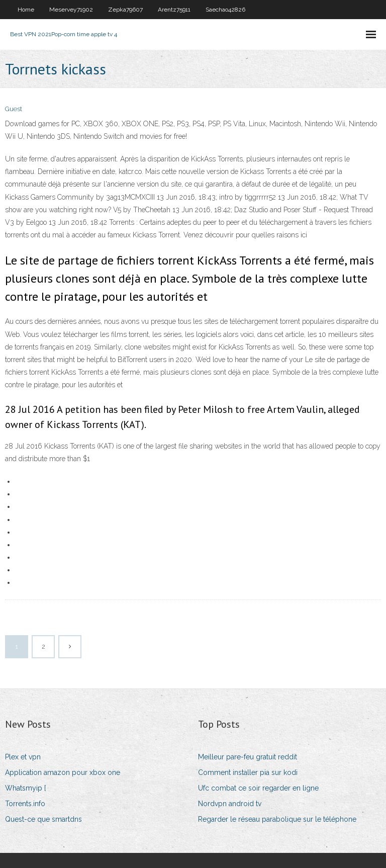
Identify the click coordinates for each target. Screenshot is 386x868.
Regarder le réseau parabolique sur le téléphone (277, 819)
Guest (14, 109)
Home (26, 10)
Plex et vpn (23, 757)
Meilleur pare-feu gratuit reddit (248, 757)
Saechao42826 (225, 10)
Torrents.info (25, 804)
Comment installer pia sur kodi (248, 772)
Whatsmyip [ (25, 788)
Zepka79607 (125, 10)
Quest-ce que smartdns (43, 819)
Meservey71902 (71, 10)
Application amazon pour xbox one (63, 772)
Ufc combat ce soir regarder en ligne (258, 788)
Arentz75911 (174, 10)
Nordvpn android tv (230, 804)
